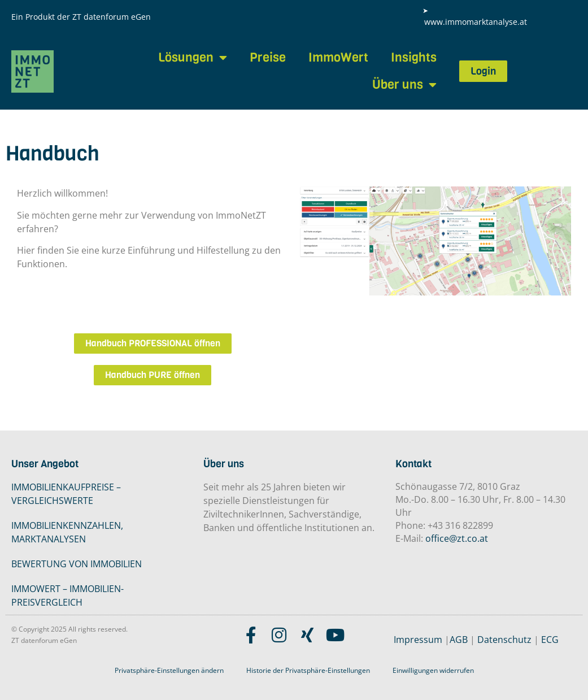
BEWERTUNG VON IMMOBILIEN (77, 564)
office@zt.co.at (457, 538)
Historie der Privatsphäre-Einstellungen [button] (308, 670)
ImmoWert (338, 57)
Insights (414, 57)
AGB (459, 640)
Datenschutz (504, 640)
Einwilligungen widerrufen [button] (433, 670)
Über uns (404, 85)
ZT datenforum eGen (112, 17)
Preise (268, 57)
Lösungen (193, 58)
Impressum (418, 640)
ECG (550, 640)
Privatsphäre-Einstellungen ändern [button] (169, 670)
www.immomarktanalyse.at (476, 22)
